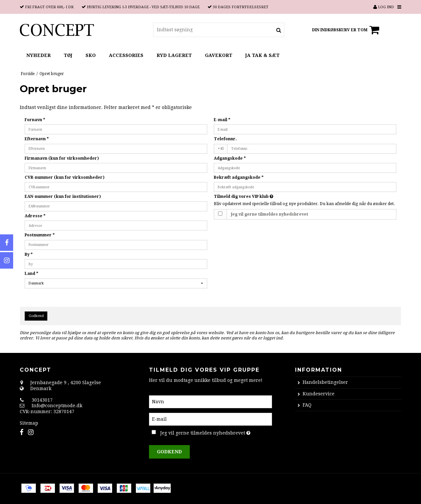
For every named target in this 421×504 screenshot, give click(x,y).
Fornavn (35, 120)
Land (31, 274)
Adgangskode (230, 158)
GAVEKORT (219, 55)
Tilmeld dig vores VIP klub (267, 197)
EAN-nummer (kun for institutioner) (63, 197)
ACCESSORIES (126, 55)
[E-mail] (210, 419)
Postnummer (40, 235)
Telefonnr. (225, 139)
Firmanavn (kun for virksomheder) (62, 158)
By (29, 254)
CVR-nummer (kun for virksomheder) (65, 177)
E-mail (222, 120)
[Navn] (210, 401)
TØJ (68, 55)
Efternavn (37, 139)
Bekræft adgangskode (239, 177)
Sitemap (29, 423)
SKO (91, 55)
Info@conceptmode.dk (57, 406)
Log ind (384, 7)
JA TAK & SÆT (262, 55)
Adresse (35, 216)
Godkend (36, 316)
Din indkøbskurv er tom (347, 30)
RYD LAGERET (174, 55)
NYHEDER (38, 55)
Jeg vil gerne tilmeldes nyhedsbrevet (270, 214)
